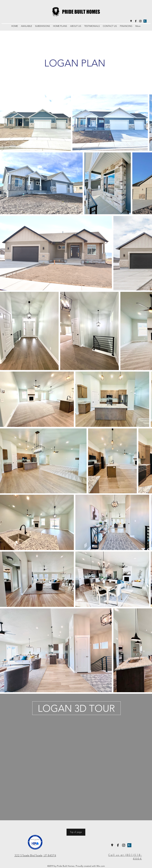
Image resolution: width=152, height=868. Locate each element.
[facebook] (136, 21)
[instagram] (140, 21)
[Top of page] (76, 832)
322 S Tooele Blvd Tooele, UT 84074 (35, 855)
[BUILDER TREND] (145, 21)
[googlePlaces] (131, 21)
